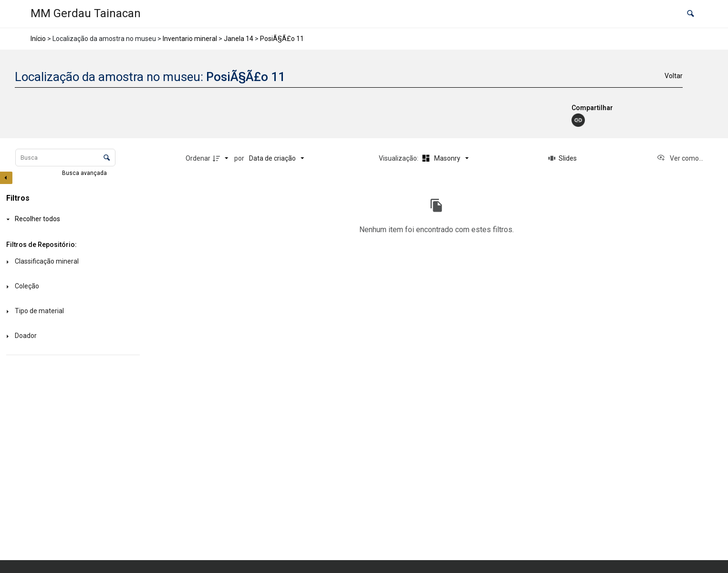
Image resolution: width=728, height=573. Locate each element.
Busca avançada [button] (85, 173)
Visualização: (399, 158)
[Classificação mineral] (71, 262)
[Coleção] (71, 287)
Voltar (674, 76)
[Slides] (563, 158)
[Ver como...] (680, 158)
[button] (691, 14)
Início (38, 39)
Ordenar (198, 158)
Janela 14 (239, 39)
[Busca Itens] (65, 158)
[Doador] (71, 336)
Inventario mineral (190, 39)
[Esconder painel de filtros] (6, 178)
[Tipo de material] (71, 312)
